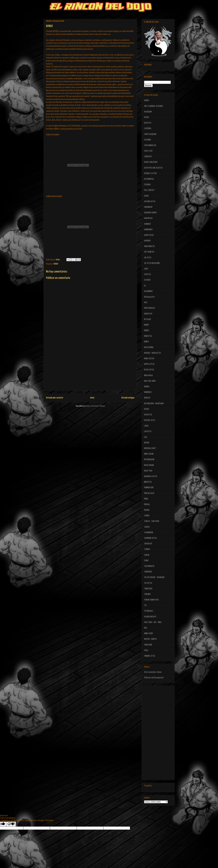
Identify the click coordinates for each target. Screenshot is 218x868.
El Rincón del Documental (154, 678)
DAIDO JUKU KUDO (151, 162)
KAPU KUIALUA (149, 308)
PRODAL (147, 504)
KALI (146, 302)
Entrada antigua (128, 398)
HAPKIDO (147, 241)
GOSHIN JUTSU (150, 201)
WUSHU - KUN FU (150, 639)
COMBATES (148, 157)
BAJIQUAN (148, 112)
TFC (145, 605)
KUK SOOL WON (150, 381)
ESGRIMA (147, 185)
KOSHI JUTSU (149, 370)
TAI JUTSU (148, 583)
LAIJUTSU (148, 431)
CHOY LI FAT (148, 151)
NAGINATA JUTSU (151, 476)
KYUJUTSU (148, 415)
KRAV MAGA (148, 375)
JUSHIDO (147, 280)
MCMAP (147, 443)
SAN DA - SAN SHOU (152, 521)
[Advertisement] (90, 369)
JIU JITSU (148, 258)
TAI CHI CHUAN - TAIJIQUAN (154, 577)
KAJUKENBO (148, 291)
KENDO (56, 264)
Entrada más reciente (55, 398)
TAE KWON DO (149, 566)
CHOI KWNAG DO (150, 145)
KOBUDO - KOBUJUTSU (152, 353)
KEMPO (146, 325)
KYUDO (147, 409)
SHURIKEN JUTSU (150, 538)
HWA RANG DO (149, 246)
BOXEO (147, 117)
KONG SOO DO (149, 359)
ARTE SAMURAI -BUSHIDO (154, 106)
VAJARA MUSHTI (150, 617)
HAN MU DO (148, 218)
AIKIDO (147, 100)
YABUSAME (148, 645)
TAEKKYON (148, 572)
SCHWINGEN (149, 533)
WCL (146, 628)
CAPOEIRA (148, 128)
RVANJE (147, 510)
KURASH (147, 398)
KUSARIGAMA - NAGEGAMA (154, 404)
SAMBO (147, 516)
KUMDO (147, 387)
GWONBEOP (148, 207)
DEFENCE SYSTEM (150, 173)
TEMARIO (147, 594)
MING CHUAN (149, 454)
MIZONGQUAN (149, 459)
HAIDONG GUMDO (150, 213)
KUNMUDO (148, 392)
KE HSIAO (147, 319)
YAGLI (146, 650)
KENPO (146, 342)
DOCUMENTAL (149, 179)
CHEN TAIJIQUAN (150, 134)
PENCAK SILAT (149, 493)
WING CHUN (148, 633)
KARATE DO (148, 314)
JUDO (146, 269)
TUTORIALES (149, 611)
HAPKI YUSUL (149, 235)
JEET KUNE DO (149, 252)
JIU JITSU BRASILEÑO (152, 263)
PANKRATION (149, 488)
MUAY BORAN (149, 465)
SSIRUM (147, 549)
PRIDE (146, 499)
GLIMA (146, 196)
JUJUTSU (147, 274)
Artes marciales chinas (153, 672)
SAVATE (147, 527)
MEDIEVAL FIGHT (150, 448)
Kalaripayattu (149, 297)
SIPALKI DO (148, 544)
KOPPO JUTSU (149, 364)
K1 (145, 286)
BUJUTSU (148, 123)
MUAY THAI (148, 471)
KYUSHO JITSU (150, 420)
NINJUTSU (148, 482)
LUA (146, 437)
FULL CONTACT (149, 190)
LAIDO (146, 426)
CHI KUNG (148, 140)
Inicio (92, 398)
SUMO (146, 561)
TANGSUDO (148, 589)
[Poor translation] (11, 824)
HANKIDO (147, 224)
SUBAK (147, 555)
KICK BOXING (149, 347)
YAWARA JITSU (150, 656)
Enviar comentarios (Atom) (95, 406)
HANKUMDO (148, 230)
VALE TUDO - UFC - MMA (153, 622)
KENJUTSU (148, 336)
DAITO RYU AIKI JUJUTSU (153, 168)
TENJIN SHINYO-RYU (151, 600)
